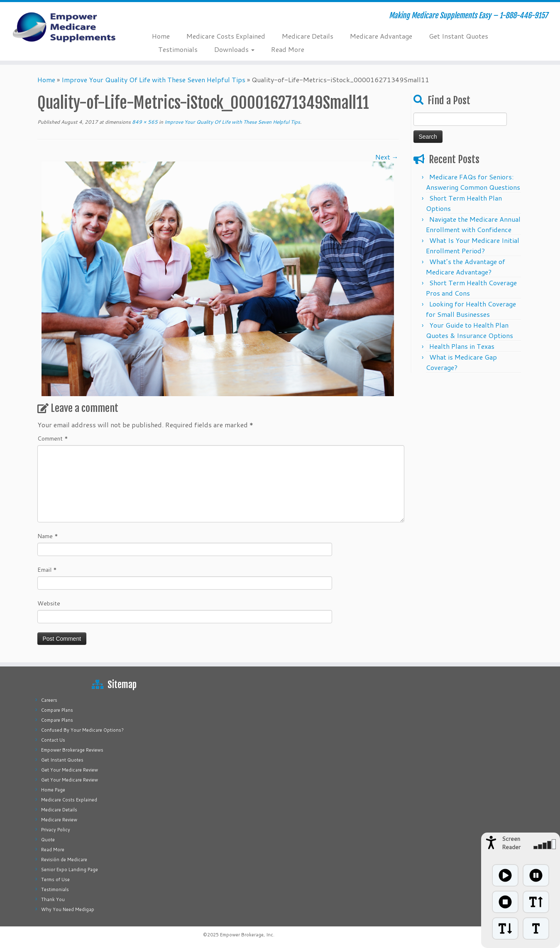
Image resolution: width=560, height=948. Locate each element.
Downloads (234, 49)
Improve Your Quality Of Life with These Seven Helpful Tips (153, 80)
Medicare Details (308, 36)
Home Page (53, 790)
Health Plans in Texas (462, 346)
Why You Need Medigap (68, 909)
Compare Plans (57, 710)
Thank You (53, 899)
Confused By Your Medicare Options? (82, 730)
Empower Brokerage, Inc (247, 935)
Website (49, 603)
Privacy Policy (56, 830)
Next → (387, 157)
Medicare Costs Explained (226, 36)
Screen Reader (511, 843)
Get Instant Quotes (459, 36)
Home (161, 36)
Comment (53, 438)
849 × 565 (144, 122)
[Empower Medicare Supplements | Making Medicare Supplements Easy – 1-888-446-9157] (65, 27)
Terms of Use (55, 879)
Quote (48, 840)
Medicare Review (59, 820)
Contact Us (53, 740)
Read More (288, 49)
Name (48, 536)
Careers (49, 700)
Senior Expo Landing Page (70, 870)
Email (47, 570)
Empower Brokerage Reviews (72, 750)
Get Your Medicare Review (70, 770)
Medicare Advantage (381, 36)
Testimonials (178, 49)
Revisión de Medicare (64, 860)
